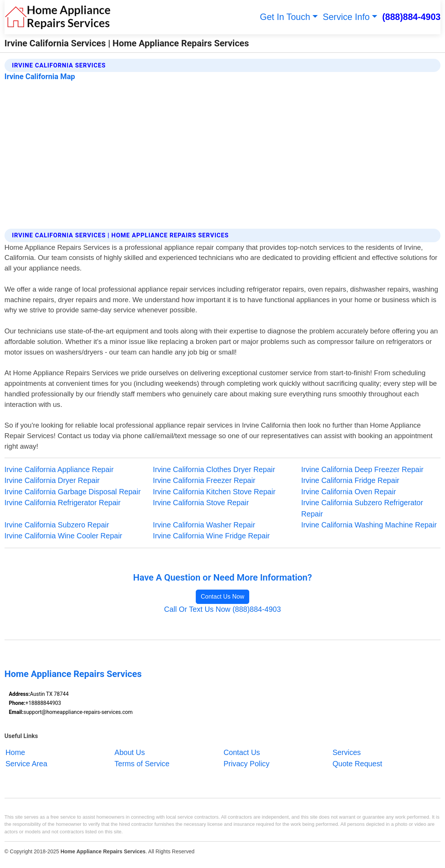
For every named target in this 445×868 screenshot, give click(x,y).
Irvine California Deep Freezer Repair (362, 469)
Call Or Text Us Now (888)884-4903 (222, 609)
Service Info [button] (346, 17)
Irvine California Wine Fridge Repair (211, 536)
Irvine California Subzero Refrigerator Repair (362, 508)
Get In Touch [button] (285, 17)
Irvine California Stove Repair (201, 503)
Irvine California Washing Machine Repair (369, 525)
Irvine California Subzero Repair (57, 525)
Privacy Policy (247, 763)
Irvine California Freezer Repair (204, 480)
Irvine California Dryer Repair (52, 480)
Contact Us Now (222, 597)
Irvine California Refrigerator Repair (62, 503)
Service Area (26, 763)
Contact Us (242, 752)
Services (347, 752)
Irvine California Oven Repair (349, 492)
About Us (130, 752)
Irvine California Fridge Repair (350, 480)
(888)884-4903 (411, 17)
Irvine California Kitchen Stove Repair (214, 492)
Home (15, 752)
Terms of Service (142, 763)
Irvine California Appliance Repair (59, 469)
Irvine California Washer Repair (204, 525)
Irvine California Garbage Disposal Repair (73, 492)
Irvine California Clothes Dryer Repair (214, 469)
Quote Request (357, 763)
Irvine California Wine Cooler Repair (63, 536)
